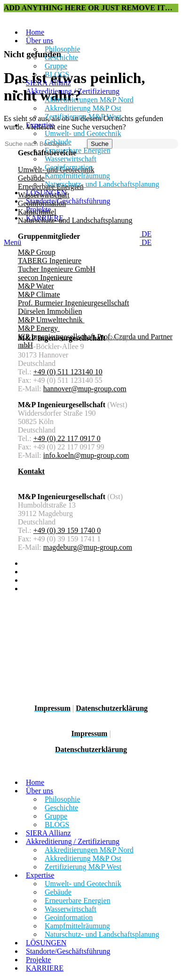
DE (141, 234)
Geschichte (61, 57)
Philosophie (63, 49)
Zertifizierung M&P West (83, 117)
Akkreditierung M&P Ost (83, 108)
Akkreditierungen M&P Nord (89, 100)
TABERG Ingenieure (50, 261)
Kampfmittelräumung (77, 176)
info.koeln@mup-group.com (86, 455)
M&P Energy (39, 328)
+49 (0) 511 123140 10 (68, 372)
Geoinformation (69, 167)
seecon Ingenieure (45, 277)
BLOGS (57, 74)
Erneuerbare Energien (78, 150)
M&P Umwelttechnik (51, 320)
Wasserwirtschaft (71, 159)
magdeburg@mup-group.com (88, 547)
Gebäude (58, 142)
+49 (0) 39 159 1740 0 (67, 530)
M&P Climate (39, 294)
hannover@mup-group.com (85, 389)
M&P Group (37, 252)
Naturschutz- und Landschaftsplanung (102, 184)
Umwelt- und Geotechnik (83, 133)
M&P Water (36, 286)
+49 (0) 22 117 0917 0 (67, 438)
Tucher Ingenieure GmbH (57, 269)
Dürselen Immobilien (50, 311)
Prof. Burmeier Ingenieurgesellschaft (74, 303)
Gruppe (56, 66)
